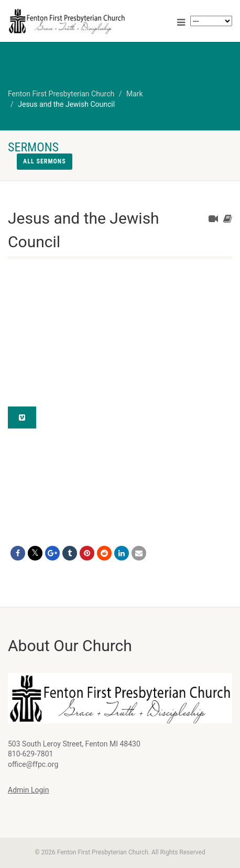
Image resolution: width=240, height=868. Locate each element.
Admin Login (28, 790)
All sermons (45, 161)
